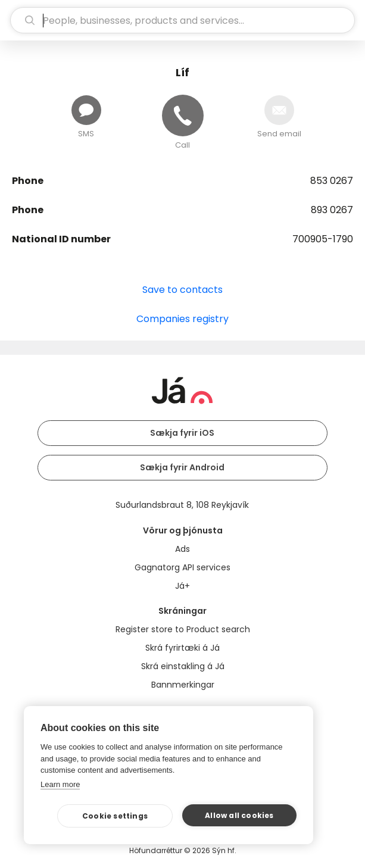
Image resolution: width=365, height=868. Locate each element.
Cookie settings (115, 816)
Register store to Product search (183, 629)
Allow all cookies (239, 815)
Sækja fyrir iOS (182, 433)
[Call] (183, 115)
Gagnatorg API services (182, 567)
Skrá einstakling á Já (183, 666)
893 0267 (332, 210)
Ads (182, 549)
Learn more (60, 784)
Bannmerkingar (183, 685)
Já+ (182, 586)
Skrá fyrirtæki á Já (182, 648)
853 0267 (332, 181)
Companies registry (182, 319)
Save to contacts (182, 290)
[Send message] (86, 110)
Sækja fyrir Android (182, 467)
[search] (182, 20)
